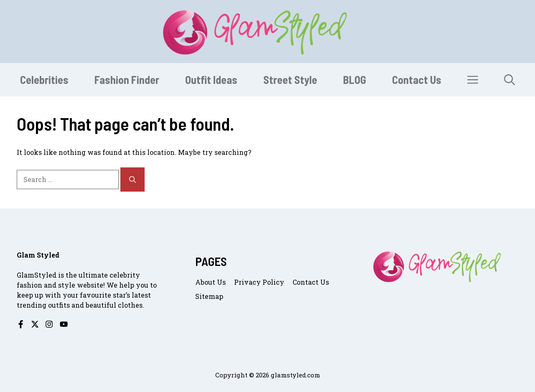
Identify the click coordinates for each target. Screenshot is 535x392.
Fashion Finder (127, 80)
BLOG (355, 80)
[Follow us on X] (35, 324)
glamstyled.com (296, 375)
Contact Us (417, 80)
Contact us (311, 282)
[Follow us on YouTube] (64, 324)
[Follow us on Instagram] (49, 324)
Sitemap (209, 296)
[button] (510, 80)
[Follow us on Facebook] (21, 324)
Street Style (290, 80)
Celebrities (44, 80)
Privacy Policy (259, 282)
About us (210, 282)
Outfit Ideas (211, 80)
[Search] (132, 180)
